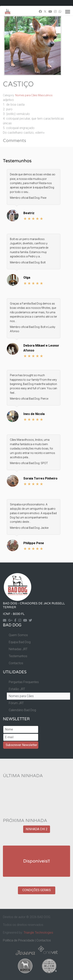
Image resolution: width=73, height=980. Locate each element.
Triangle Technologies (38, 933)
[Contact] (6, 620)
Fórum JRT (16, 703)
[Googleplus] (11, 620)
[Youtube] (50, 12)
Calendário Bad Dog (22, 710)
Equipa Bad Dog (20, 642)
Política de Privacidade (19, 940)
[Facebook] (40, 12)
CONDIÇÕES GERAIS (37, 890)
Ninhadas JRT (18, 649)
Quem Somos (18, 635)
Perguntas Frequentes (24, 682)
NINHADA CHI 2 (37, 829)
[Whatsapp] (60, 12)
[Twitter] (45, 12)
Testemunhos (18, 656)
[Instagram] (55, 12)
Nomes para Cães (21, 696)
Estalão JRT (17, 689)
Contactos (16, 663)
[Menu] (68, 12)
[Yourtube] (26, 620)
